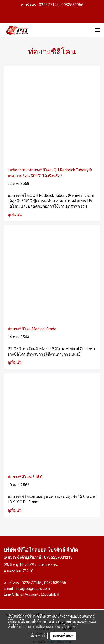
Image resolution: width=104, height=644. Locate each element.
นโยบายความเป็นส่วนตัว (36, 626)
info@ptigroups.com (33, 589)
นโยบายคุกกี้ (70, 626)
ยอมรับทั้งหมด (63, 636)
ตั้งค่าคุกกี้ (38, 636)
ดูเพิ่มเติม (16, 214)
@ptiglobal (50, 594)
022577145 (32, 583)
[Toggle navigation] (98, 30)
